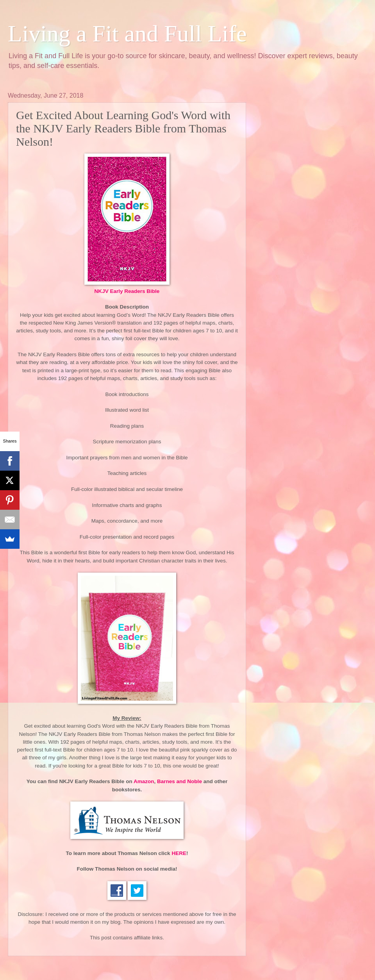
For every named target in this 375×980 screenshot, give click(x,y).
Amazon (144, 781)
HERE (179, 853)
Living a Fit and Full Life (127, 34)
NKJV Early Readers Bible (127, 291)
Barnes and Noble (179, 781)
